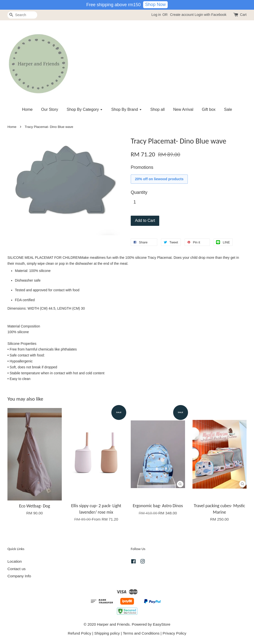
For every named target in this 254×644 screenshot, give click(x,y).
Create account (182, 15)
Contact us (16, 569)
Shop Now (155, 4)
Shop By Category (85, 109)
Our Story (50, 109)
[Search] (22, 15)
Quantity (139, 192)
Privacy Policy (175, 633)
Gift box (209, 109)
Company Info (19, 576)
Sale (228, 109)
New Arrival (183, 109)
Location (15, 561)
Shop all (158, 109)
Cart (243, 15)
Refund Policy (79, 633)
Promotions (142, 167)
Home (27, 109)
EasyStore (162, 624)
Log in (156, 15)
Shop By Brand (127, 109)
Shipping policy (107, 633)
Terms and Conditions (141, 633)
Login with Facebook (210, 15)
